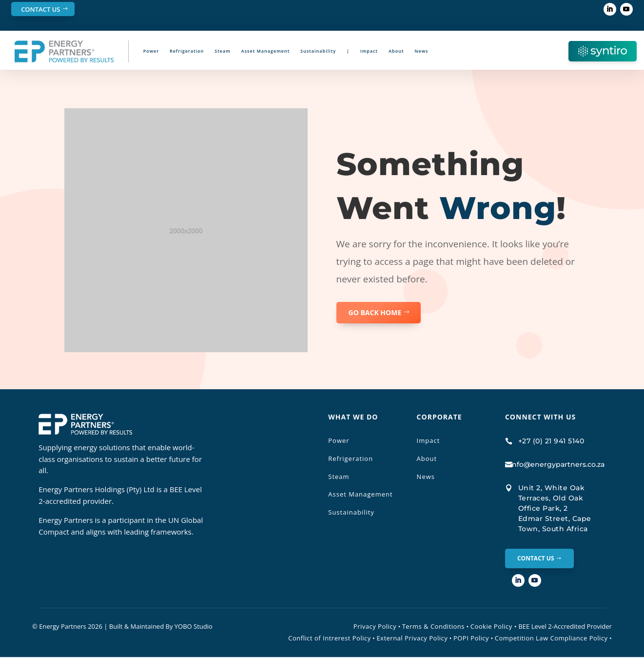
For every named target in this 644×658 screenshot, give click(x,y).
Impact (369, 51)
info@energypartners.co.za (557, 464)
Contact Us (40, 9)
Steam (223, 51)
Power (151, 51)
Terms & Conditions (433, 627)
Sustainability (318, 51)
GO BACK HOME (375, 312)
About (396, 51)
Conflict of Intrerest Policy (329, 639)
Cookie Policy (494, 627)
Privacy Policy (375, 627)
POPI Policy (471, 639)
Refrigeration (187, 51)
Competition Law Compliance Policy (551, 639)
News (422, 51)
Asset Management (265, 51)
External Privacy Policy (412, 639)
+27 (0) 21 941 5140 (551, 441)
